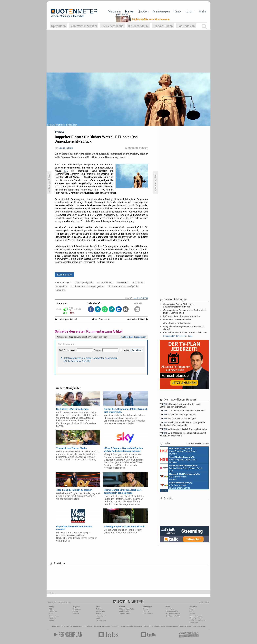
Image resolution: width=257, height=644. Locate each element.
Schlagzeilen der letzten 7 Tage (178, 336)
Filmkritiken (88, 626)
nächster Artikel (138, 319)
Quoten (143, 11)
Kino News (56, 626)
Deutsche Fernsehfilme (187, 626)
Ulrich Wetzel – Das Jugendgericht (87, 286)
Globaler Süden (163, 26)
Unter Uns (60, 290)
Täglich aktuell (125, 614)
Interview (76, 614)
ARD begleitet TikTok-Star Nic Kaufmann (183, 429)
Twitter (52, 620)
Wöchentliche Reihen (127, 609)
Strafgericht (61, 286)
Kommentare (64, 274)
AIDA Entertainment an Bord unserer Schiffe (176, 485)
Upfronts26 (58, 26)
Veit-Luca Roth (66, 148)
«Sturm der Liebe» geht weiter (177, 319)
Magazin (114, 11)
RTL (66, 171)
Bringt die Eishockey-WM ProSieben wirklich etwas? (184, 328)
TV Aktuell (65, 626)
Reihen (75, 611)
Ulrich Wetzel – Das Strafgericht (123, 286)
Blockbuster (138, 626)
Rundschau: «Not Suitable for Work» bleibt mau (185, 332)
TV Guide (129, 626)
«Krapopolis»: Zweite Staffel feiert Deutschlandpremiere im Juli (179, 305)
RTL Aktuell (138, 282)
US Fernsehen (99, 626)
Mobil (51, 614)
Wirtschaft (100, 614)
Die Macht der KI (138, 26)
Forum (190, 11)
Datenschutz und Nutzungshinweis (196, 617)
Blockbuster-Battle (173, 616)
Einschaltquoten (119, 626)
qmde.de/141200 (141, 298)
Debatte (145, 609)
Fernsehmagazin (76, 626)
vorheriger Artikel (66, 319)
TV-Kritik (146, 611)
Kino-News (170, 609)
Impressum (194, 622)
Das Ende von (186, 26)
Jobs (191, 611)
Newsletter (53, 611)
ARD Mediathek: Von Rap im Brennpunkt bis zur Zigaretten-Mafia (183, 434)
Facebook (53, 618)
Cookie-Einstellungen (197, 620)
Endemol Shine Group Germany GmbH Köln (181, 468)
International (101, 616)
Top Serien (201, 626)
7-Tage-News (54, 616)
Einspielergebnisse (173, 614)
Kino (177, 11)
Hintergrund (77, 609)
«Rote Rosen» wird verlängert (177, 323)
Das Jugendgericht (84, 282)
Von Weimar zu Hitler (84, 26)
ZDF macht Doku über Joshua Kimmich (181, 316)
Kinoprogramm (172, 626)
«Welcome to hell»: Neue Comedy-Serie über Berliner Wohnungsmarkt (182, 424)
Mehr (202, 11)
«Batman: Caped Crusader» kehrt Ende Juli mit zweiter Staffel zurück (185, 311)
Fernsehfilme (148, 626)
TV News (108, 626)
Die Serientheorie (113, 26)
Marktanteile (124, 611)
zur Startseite (101, 319)
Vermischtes (100, 611)
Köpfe (98, 618)
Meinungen (161, 11)
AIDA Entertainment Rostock (180, 476)
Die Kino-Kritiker (172, 611)
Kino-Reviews (148, 614)
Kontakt (192, 614)
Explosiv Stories (105, 282)
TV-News (99, 609)
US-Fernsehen (101, 620)
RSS (51, 609)
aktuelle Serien (160, 626)
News (129, 11)
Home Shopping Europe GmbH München (178, 451)
